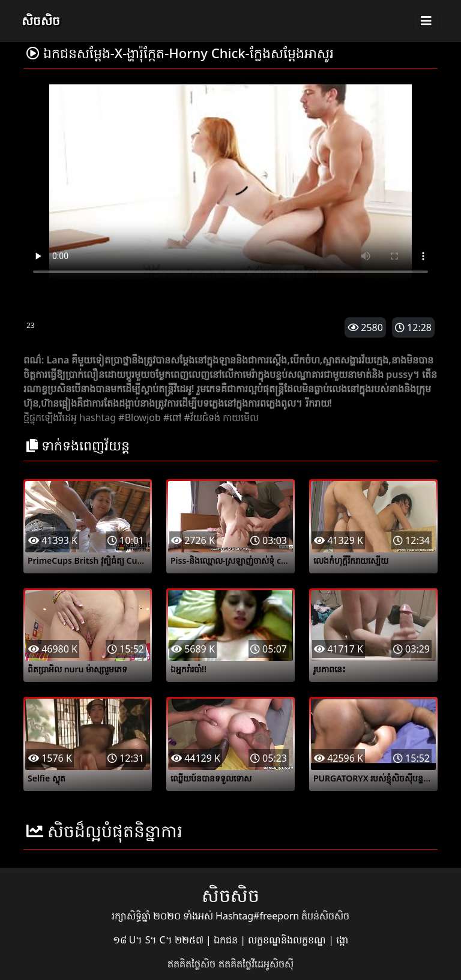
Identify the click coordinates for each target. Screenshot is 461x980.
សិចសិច (41, 21)
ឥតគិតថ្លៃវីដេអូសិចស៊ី (256, 964)
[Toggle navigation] (426, 21)
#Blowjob (139, 417)
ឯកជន (227, 940)
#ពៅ (172, 417)
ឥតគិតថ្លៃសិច (193, 964)
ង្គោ (342, 940)
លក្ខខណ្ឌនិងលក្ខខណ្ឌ (288, 940)
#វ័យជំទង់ (202, 417)
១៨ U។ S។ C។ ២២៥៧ (159, 940)
